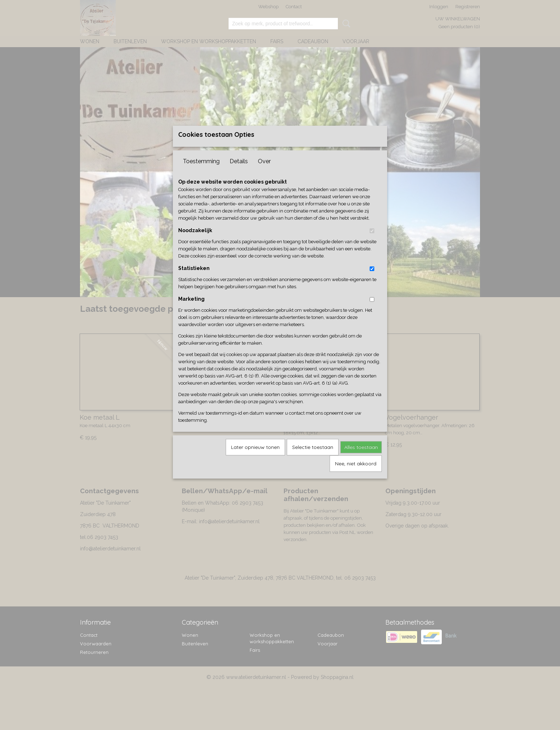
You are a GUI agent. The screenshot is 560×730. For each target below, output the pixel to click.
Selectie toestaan (313, 459)
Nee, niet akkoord (356, 475)
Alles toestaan (361, 459)
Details (239, 173)
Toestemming (201, 173)
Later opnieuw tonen (255, 459)
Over (264, 173)
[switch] (372, 243)
